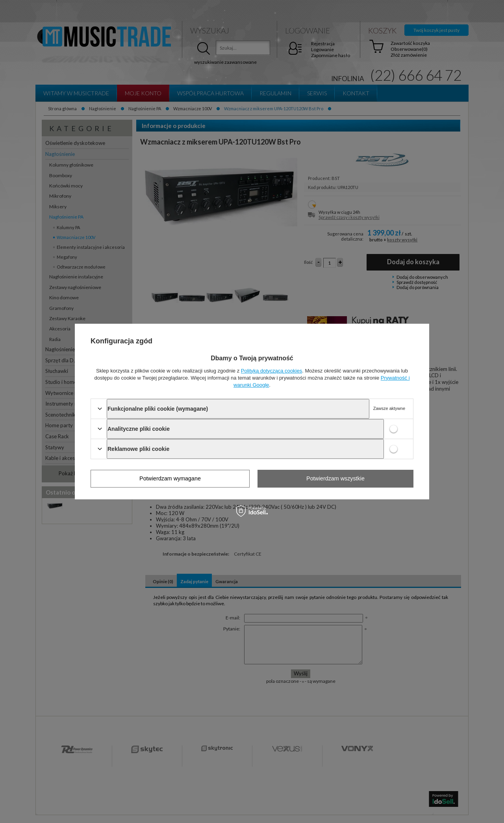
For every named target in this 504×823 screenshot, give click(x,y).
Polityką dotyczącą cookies (271, 371)
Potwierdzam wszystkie (335, 478)
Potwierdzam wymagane (170, 478)
